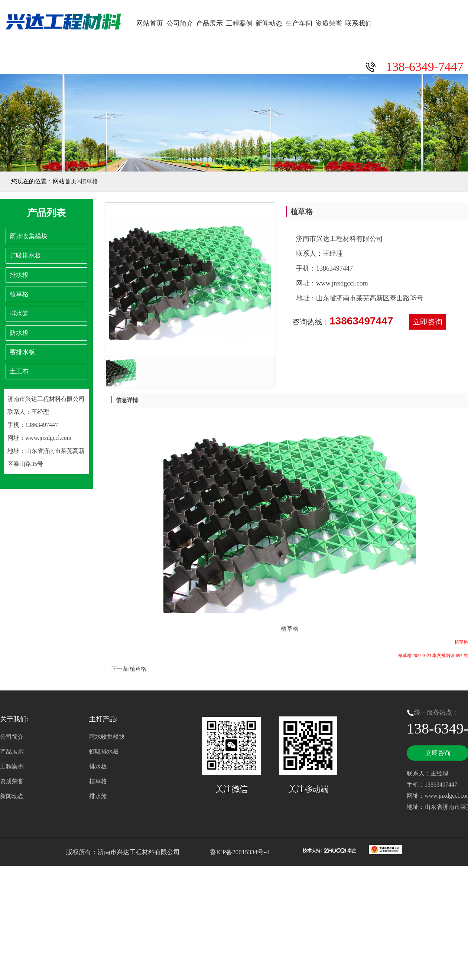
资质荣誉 (329, 23)
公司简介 (180, 23)
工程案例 (239, 23)
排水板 (98, 766)
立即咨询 (428, 322)
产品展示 (209, 23)
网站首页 (150, 23)
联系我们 (358, 23)
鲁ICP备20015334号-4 (239, 852)
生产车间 (299, 23)
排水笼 (98, 796)
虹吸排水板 (104, 752)
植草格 (138, 669)
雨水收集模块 (107, 737)
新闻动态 (269, 23)
